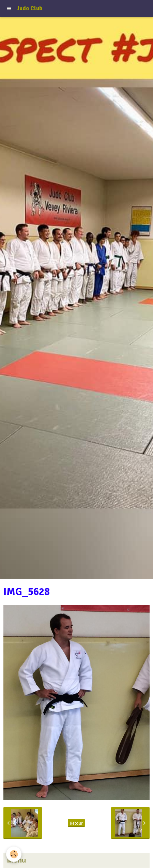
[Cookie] (14, 854)
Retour (76, 823)
